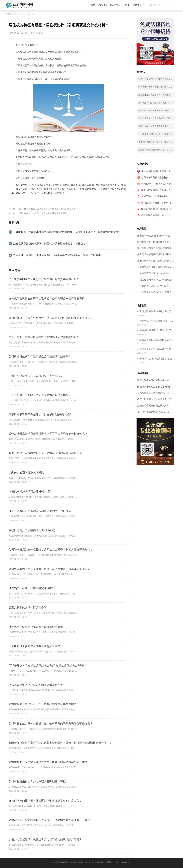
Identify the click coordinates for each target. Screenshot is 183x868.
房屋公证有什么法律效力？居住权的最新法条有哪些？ (43, 213)
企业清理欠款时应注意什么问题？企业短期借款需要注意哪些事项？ (156, 262)
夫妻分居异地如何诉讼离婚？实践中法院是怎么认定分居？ (155, 127)
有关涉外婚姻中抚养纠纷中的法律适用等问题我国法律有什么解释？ (155, 80)
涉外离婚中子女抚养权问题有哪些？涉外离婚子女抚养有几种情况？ (155, 88)
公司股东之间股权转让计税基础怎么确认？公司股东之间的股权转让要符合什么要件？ (156, 293)
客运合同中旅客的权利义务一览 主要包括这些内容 (157, 312)
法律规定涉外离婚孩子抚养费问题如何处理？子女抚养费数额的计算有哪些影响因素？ (155, 96)
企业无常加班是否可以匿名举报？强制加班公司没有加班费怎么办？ (156, 255)
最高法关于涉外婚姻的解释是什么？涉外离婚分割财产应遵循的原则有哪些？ (155, 151)
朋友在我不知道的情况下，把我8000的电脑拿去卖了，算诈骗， (49, 244)
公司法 (126, 5)
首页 (93, 5)
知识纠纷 (114, 5)
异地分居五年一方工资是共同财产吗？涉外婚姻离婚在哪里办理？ (155, 119)
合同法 (136, 5)
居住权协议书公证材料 (45, 200)
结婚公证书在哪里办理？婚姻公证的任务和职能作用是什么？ (47, 209)
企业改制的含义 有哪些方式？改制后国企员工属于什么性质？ (155, 237)
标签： (15, 200)
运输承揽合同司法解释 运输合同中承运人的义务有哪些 (157, 321)
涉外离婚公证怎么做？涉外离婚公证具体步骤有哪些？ (155, 103)
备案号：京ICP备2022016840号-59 (91, 862)
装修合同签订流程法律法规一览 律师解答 (157, 331)
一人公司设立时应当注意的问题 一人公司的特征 (155, 287)
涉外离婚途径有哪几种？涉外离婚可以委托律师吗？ (155, 135)
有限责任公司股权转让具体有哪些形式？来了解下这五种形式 (156, 281)
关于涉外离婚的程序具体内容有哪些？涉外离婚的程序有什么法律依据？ (155, 111)
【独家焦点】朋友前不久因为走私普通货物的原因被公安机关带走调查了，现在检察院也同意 (66, 232)
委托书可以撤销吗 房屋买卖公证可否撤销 (157, 359)
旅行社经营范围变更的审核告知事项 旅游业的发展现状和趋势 (156, 249)
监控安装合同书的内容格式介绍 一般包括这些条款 (157, 350)
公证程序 (31, 14)
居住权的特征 (26, 200)
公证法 (23, 14)
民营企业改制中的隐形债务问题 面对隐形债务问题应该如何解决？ (155, 243)
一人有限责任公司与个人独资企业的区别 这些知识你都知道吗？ (156, 274)
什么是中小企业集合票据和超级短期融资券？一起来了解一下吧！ (156, 268)
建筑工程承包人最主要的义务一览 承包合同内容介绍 (157, 340)
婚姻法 (102, 5)
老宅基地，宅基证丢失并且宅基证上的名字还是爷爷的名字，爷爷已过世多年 (57, 255)
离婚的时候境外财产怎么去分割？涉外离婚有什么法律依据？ (155, 143)
